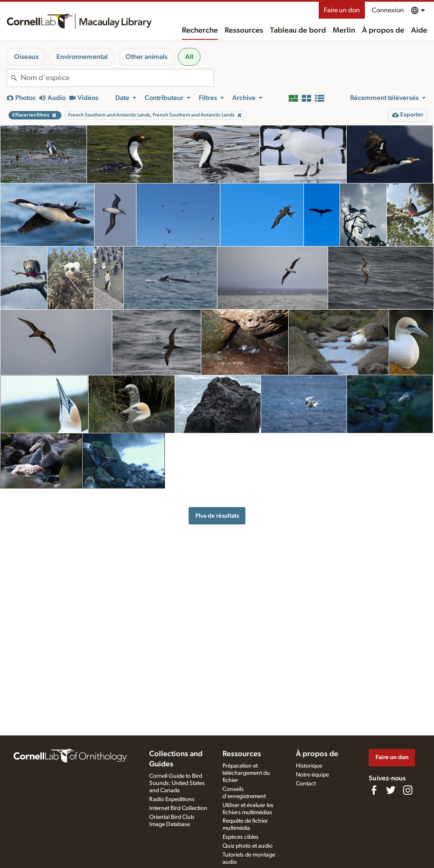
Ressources (244, 31)
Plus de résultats (217, 516)
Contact (306, 784)
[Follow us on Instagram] (408, 790)
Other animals (146, 57)
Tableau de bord (298, 31)
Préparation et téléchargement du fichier (246, 773)
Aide (419, 31)
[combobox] (117, 78)
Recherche (200, 31)
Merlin (344, 31)
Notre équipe (312, 775)
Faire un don (342, 10)
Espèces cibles (241, 837)
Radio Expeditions (172, 799)
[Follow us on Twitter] (391, 790)
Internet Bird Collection (178, 808)
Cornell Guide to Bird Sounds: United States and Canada (177, 783)
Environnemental (82, 57)
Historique (309, 766)
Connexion (388, 10)
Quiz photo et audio (248, 846)
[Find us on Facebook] (374, 790)
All (189, 57)
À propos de (383, 31)
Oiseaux (26, 57)
